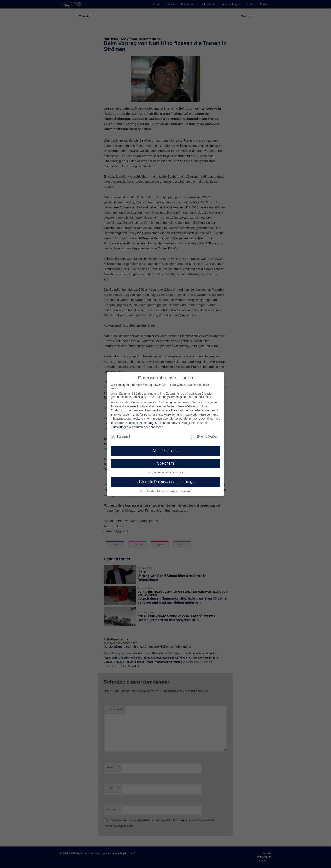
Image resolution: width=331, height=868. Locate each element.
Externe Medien (204, 433)
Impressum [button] (186, 487)
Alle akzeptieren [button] (166, 447)
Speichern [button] (166, 460)
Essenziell (120, 433)
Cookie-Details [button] (147, 487)
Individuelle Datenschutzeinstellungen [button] (166, 478)
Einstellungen (119, 423)
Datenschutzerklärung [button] (168, 487)
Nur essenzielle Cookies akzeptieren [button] (165, 469)
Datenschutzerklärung (139, 419)
